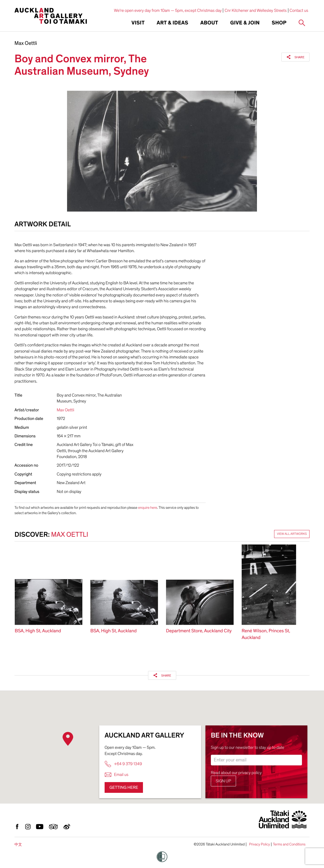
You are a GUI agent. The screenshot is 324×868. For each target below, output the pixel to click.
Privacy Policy (259, 844)
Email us (117, 775)
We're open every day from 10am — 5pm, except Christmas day (168, 10)
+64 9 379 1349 (123, 764)
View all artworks (292, 534)
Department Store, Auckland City (199, 631)
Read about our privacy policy (236, 773)
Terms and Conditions (289, 844)
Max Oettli (26, 43)
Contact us (299, 10)
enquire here (148, 508)
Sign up (223, 781)
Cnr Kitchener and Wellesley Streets (255, 10)
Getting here (124, 787)
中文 (18, 845)
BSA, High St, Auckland (38, 631)
